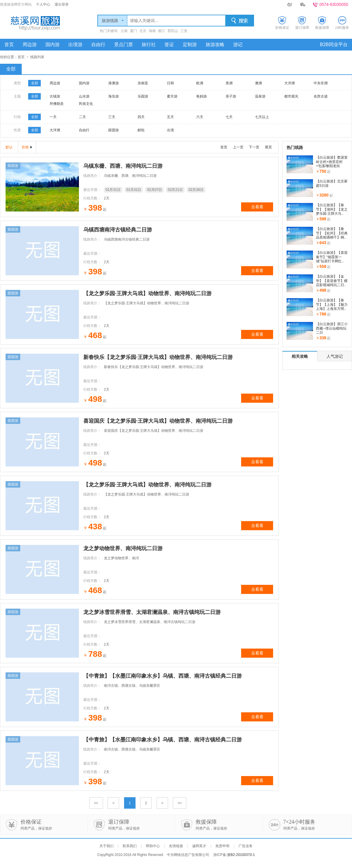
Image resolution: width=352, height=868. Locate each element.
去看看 (257, 207)
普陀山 (173, 31)
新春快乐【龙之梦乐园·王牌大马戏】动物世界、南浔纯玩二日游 (158, 357)
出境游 (75, 45)
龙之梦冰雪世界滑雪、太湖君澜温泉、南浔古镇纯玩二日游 (152, 612)
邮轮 (141, 130)
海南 (152, 31)
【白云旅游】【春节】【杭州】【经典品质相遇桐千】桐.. (332, 233)
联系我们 (130, 846)
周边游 (30, 45)
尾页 (268, 147)
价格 (25, 147)
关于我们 (106, 846)
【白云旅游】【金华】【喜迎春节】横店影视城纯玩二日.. (332, 281)
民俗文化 (86, 104)
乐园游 (143, 96)
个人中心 (43, 4)
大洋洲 (290, 83)
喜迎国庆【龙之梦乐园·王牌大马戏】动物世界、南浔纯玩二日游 (158, 421)
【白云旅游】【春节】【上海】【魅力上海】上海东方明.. (332, 304)
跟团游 (114, 130)
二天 (82, 117)
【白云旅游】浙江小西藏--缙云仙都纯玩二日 (332, 328)
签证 (169, 45)
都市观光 (291, 96)
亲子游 (231, 96)
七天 (229, 117)
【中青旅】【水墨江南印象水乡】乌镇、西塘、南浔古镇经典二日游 (163, 676)
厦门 (133, 31)
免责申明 (222, 846)
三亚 (184, 31)
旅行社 (149, 45)
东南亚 (143, 83)
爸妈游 (202, 96)
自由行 (98, 45)
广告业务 (246, 846)
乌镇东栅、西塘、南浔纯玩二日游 (123, 166)
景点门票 (123, 45)
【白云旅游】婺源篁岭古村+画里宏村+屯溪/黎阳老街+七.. (332, 164)
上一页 (238, 147)
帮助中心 (153, 846)
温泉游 (260, 96)
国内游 (53, 45)
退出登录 (62, 4)
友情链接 (176, 846)
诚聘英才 (199, 846)
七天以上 (262, 117)
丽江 (162, 31)
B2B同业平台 (334, 45)
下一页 (254, 147)
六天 (200, 117)
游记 (238, 45)
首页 (9, 45)
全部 (11, 69)
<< (96, 803)
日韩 (170, 83)
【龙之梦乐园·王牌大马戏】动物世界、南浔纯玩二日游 (147, 293)
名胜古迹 (321, 96)
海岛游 (114, 96)
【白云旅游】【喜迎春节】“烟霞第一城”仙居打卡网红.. (332, 257)
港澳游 (114, 83)
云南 (124, 31)
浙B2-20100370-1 (241, 855)
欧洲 (200, 83)
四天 (141, 117)
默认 (9, 147)
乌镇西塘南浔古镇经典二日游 (118, 230)
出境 (170, 130)
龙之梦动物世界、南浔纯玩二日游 (123, 548)
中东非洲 (321, 83)
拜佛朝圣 (57, 104)
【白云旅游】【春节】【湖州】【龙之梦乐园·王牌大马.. (332, 209)
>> (180, 803)
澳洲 (258, 83)
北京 (143, 31)
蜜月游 (172, 96)
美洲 (229, 83)
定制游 (190, 45)
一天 (53, 117)
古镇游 (55, 96)
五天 (170, 117)
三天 (112, 117)
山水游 (84, 96)
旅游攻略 (215, 45)
